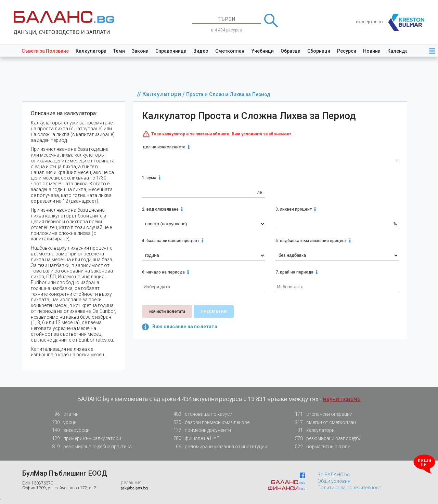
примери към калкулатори (84, 439)
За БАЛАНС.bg (334, 475)
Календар (399, 51)
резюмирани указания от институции (218, 447)
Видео (201, 51)
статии (63, 414)
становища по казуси (201, 414)
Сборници (319, 51)
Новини (372, 51)
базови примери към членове (209, 422)
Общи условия (334, 481)
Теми (119, 51)
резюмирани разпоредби (326, 439)
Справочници (171, 51)
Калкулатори (91, 51)
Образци (291, 51)
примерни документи (200, 430)
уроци (62, 422)
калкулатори (313, 430)
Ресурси (347, 51)
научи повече (342, 399)
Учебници (262, 51)
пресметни (214, 311)
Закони (140, 51)
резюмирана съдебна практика (90, 447)
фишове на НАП (194, 439)
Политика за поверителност (349, 488)
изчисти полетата (167, 311)
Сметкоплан (230, 51)
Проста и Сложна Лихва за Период (228, 95)
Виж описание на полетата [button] (180, 327)
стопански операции (321, 414)
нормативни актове (320, 448)
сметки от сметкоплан (323, 422)
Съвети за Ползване (45, 51)
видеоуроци (69, 430)
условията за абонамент (266, 134)
